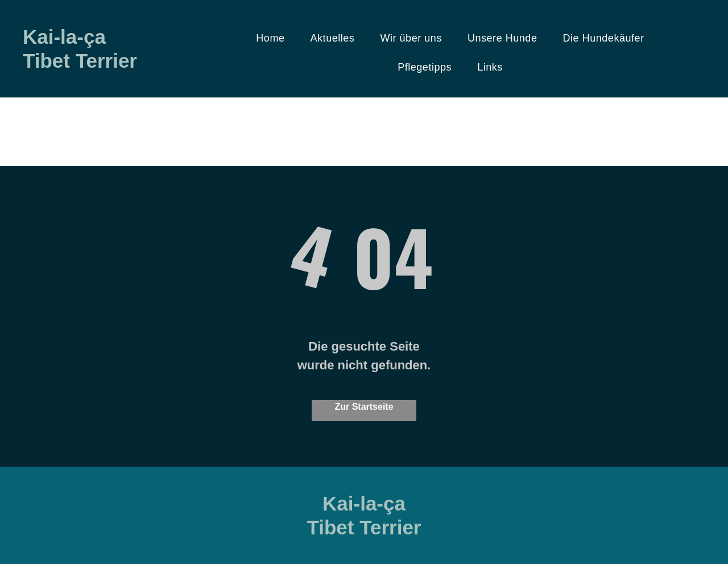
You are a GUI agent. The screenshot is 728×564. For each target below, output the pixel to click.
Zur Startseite (364, 407)
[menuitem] (274, 38)
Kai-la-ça (64, 37)
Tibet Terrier (80, 61)
